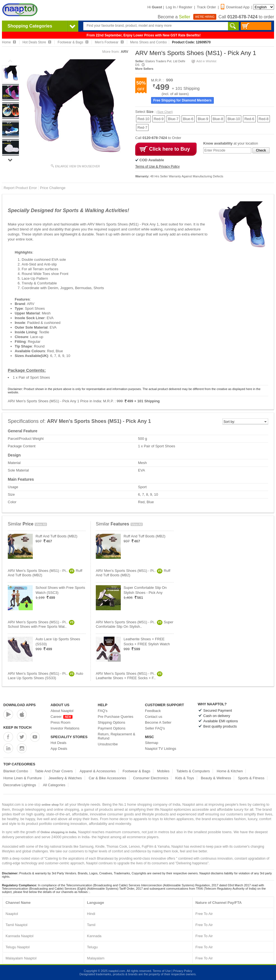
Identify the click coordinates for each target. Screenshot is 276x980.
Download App (235, 7)
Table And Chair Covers (54, 771)
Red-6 (249, 119)
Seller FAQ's (155, 728)
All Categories (54, 785)
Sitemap (152, 743)
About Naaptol (62, 711)
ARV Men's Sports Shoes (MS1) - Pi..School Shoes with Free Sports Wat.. (41, 624)
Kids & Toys (185, 778)
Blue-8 (218, 119)
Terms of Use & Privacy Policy (157, 167)
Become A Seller (158, 722)
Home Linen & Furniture (22, 778)
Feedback (153, 711)
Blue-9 (203, 119)
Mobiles (163, 771)
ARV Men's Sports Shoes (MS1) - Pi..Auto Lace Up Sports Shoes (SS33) (45, 676)
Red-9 (159, 119)
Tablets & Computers (193, 771)
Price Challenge (53, 188)
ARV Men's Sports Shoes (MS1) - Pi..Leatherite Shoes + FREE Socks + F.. (129, 676)
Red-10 (143, 119)
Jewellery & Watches (65, 778)
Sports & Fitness (251, 778)
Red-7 (142, 127)
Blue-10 (234, 119)
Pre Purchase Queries (116, 717)
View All (41, 524)
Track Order (206, 7)
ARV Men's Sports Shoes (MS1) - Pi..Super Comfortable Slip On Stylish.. (135, 624)
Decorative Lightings (20, 785)
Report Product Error (20, 188)
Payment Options (112, 728)
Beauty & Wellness (216, 778)
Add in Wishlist (204, 61)
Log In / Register (179, 7)
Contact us (154, 717)
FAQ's (103, 711)
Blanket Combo (16, 771)
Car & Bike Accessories (107, 778)
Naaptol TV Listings (161, 749)
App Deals (59, 749)
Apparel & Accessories (98, 771)
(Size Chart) (165, 112)
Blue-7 (173, 119)
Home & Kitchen (230, 771)
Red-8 (264, 119)
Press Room (61, 722)
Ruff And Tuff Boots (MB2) (57, 536)
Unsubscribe (108, 744)
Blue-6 (188, 119)
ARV (125, 52)
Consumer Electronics (151, 778)
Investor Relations (65, 728)
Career (62, 717)
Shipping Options (111, 722)
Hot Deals (58, 743)
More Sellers (144, 69)
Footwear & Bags (136, 771)
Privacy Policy (183, 971)
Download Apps (20, 705)
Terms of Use (162, 971)
